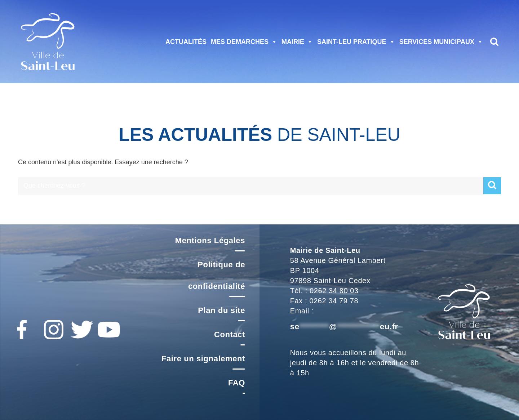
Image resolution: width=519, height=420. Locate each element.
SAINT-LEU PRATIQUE (356, 42)
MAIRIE (297, 42)
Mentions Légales (210, 240)
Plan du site (221, 310)
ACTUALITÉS (186, 42)
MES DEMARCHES (244, 42)
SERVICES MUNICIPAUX (441, 42)
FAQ (237, 383)
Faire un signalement (203, 359)
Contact (230, 334)
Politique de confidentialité (217, 275)
